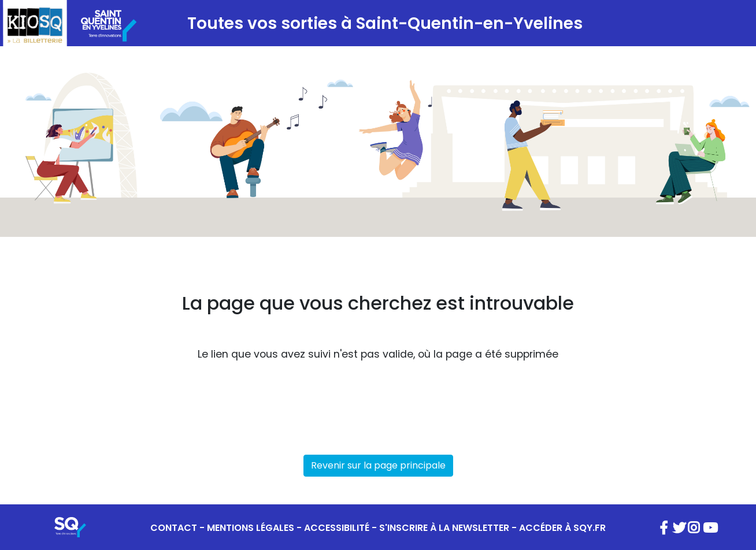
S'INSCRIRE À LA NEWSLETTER (444, 528)
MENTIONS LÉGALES (251, 528)
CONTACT (174, 528)
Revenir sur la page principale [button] (378, 465)
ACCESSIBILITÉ (337, 528)
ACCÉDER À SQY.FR (562, 528)
